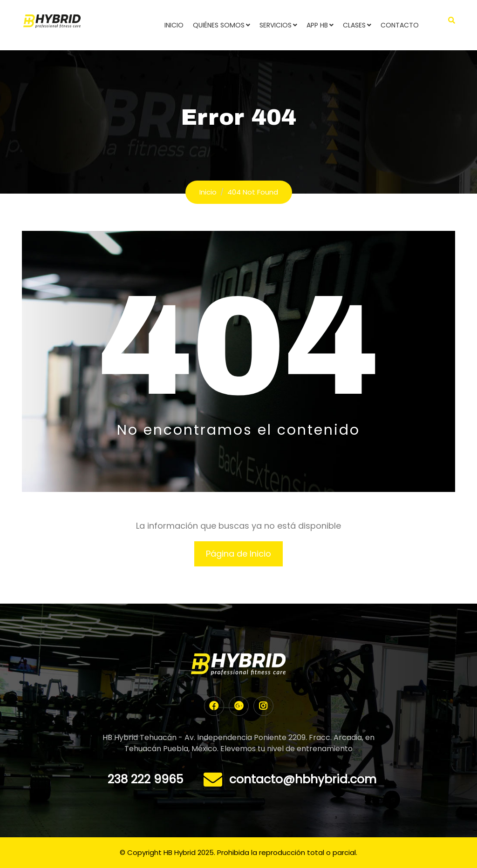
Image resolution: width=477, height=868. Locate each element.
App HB (317, 25)
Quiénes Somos (219, 25)
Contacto (400, 25)
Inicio (174, 25)
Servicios (276, 25)
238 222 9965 (145, 779)
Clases (354, 25)
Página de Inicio (238, 554)
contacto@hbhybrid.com (303, 779)
